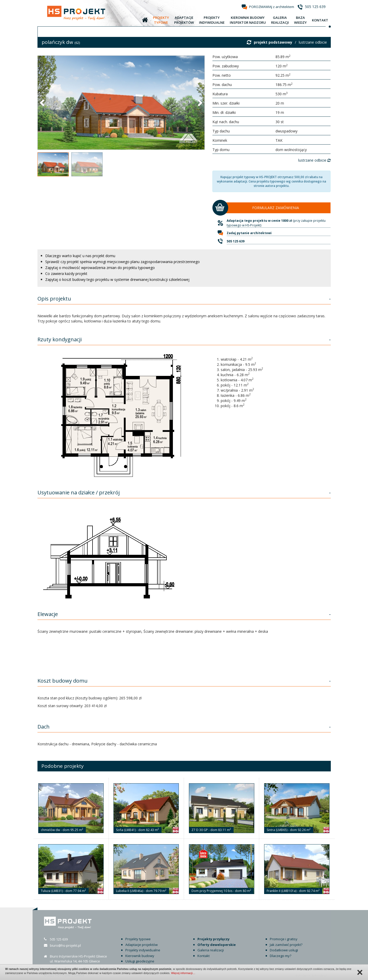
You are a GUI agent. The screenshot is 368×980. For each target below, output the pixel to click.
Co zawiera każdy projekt (66, 274)
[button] (43, 102)
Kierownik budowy (140, 956)
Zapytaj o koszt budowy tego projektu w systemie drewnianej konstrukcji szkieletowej (117, 279)
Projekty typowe (138, 939)
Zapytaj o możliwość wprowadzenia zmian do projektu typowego (100, 268)
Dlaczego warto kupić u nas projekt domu (80, 256)
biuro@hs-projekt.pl (65, 945)
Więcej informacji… (183, 973)
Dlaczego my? (281, 956)
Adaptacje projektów (141, 945)
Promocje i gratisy (284, 939)
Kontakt (204, 956)
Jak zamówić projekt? (286, 945)
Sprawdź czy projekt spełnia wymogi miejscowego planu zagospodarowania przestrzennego (122, 262)
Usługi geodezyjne (140, 961)
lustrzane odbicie (313, 42)
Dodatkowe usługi (284, 950)
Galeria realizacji (211, 950)
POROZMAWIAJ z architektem (272, 7)
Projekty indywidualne (143, 950)
